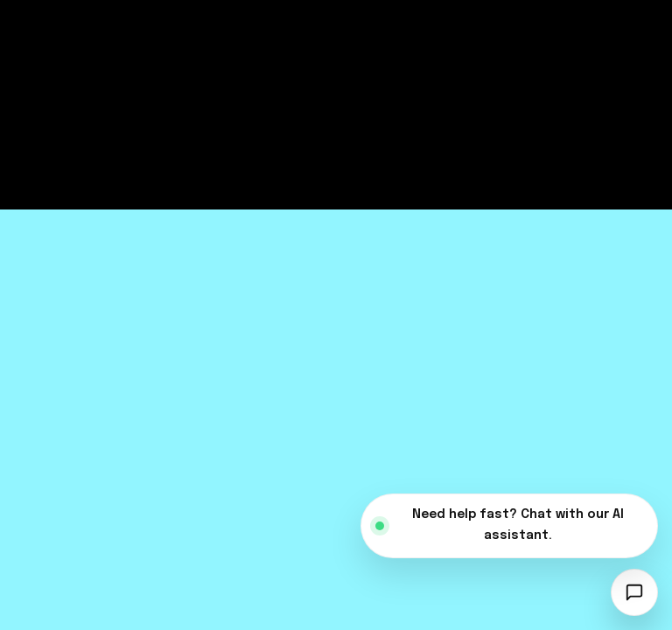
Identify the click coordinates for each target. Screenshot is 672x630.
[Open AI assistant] (509, 526)
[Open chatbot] (634, 592)
